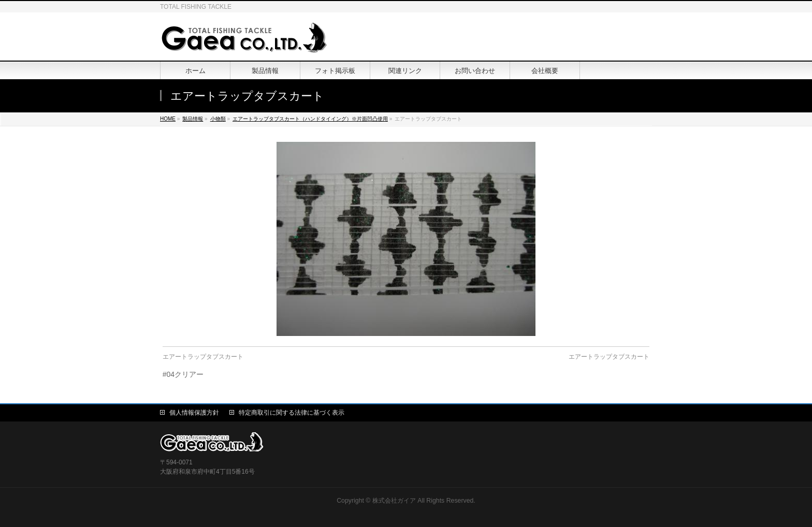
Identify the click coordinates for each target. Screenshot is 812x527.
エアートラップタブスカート (203, 357)
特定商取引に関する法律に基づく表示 (292, 413)
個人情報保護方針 (194, 413)
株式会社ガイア (394, 501)
